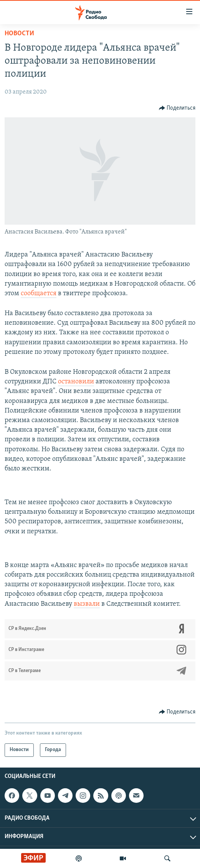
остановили (76, 382)
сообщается (39, 293)
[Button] (177, 108)
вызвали (87, 604)
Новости (19, 34)
